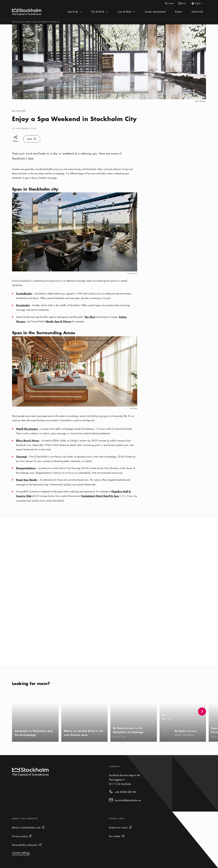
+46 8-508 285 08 (125, 792)
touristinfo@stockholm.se (128, 800)
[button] (202, 712)
